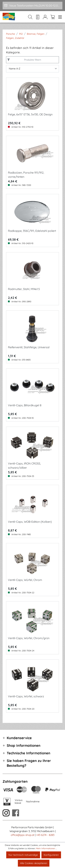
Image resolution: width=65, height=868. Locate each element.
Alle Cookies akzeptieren (34, 863)
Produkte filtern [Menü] (32, 60)
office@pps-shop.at (23, 835)
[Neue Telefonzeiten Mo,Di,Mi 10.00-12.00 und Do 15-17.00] (32, 6)
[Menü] (59, 17)
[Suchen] (30, 17)
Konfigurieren (51, 855)
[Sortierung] (32, 69)
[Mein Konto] (45, 17)
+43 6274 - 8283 (45, 835)
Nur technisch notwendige (23, 855)
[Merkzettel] (38, 17)
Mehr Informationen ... (46, 848)
